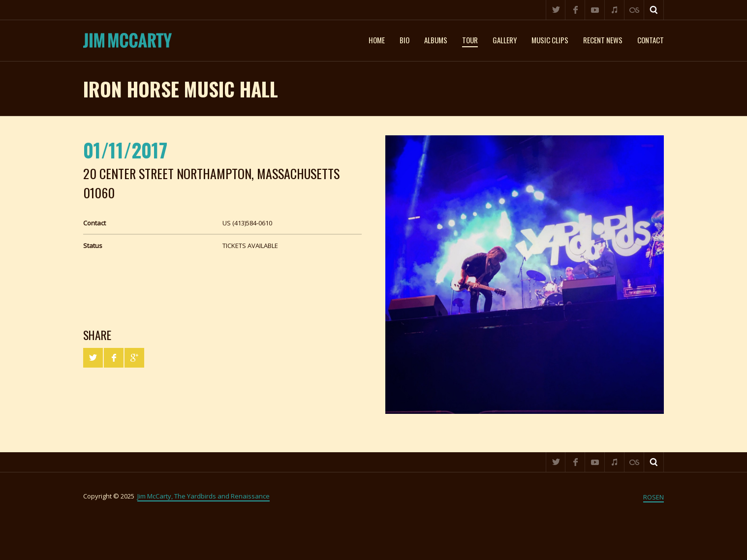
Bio (405, 40)
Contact (651, 40)
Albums (436, 40)
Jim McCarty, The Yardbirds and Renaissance (203, 496)
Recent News (603, 40)
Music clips (550, 40)
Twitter (556, 10)
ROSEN (654, 497)
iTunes (615, 10)
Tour (470, 40)
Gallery (505, 40)
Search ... (654, 10)
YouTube (595, 10)
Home (377, 40)
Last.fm (634, 10)
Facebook (575, 10)
